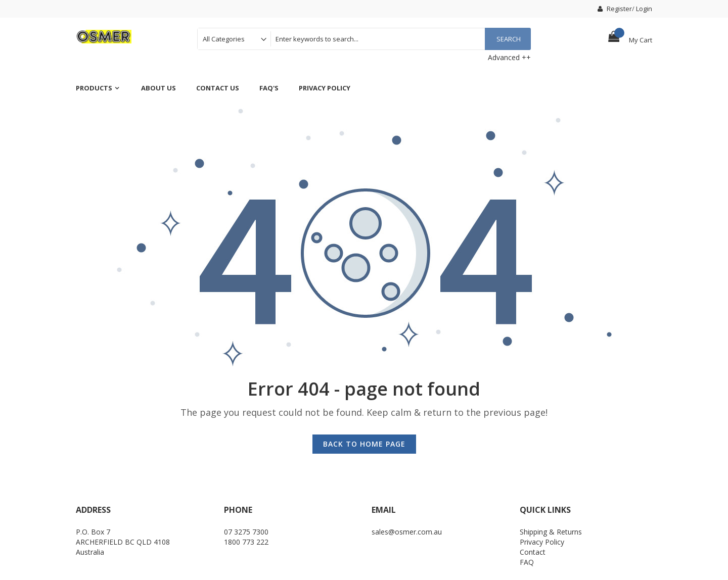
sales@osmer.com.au (407, 532)
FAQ (527, 562)
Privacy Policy (542, 542)
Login (644, 9)
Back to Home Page (364, 444)
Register (615, 9)
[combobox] (401, 39)
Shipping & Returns (551, 532)
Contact (533, 552)
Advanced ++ (509, 57)
